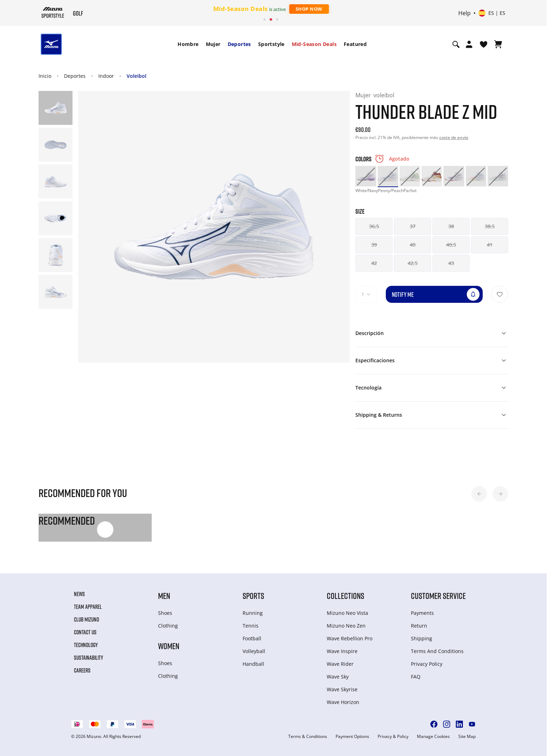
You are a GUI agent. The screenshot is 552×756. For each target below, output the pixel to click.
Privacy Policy (427, 664)
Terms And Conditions (437, 651)
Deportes (239, 44)
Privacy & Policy (393, 737)
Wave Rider (340, 664)
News (79, 594)
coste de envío (454, 137)
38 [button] (451, 226)
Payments (422, 613)
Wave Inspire (342, 651)
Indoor (106, 76)
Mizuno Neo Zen (346, 626)
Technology (86, 645)
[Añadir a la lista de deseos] (500, 294)
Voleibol (136, 76)
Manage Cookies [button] (433, 737)
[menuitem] (188, 44)
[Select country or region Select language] (492, 13)
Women (169, 646)
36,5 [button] (374, 226)
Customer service (438, 596)
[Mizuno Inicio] (53, 12)
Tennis (251, 626)
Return (419, 626)
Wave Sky (338, 677)
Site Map (467, 737)
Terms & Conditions (308, 737)
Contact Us (85, 632)
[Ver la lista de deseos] (484, 44)
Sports (253, 596)
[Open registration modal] (469, 44)
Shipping (422, 638)
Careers (82, 670)
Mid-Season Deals (314, 44)
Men (164, 596)
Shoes (165, 613)
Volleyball (254, 651)
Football (252, 638)
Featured (355, 44)
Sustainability (89, 658)
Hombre (188, 44)
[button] (479, 494)
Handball (253, 664)
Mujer (213, 44)
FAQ (416, 677)
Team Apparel (88, 607)
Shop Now (309, 9)
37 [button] (413, 226)
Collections (345, 596)
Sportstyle (271, 44)
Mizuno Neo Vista (347, 613)
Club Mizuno (86, 619)
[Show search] (456, 44)
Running (253, 613)
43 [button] (451, 263)
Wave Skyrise (342, 689)
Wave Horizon (343, 702)
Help (464, 13)
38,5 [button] (490, 226)
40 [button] (413, 245)
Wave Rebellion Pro (350, 638)
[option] (366, 176)
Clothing (168, 626)
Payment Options (352, 737)
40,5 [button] (451, 245)
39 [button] (374, 245)
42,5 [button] (413, 263)
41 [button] (490, 245)
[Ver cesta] (498, 44)
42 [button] (374, 263)
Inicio (45, 76)
